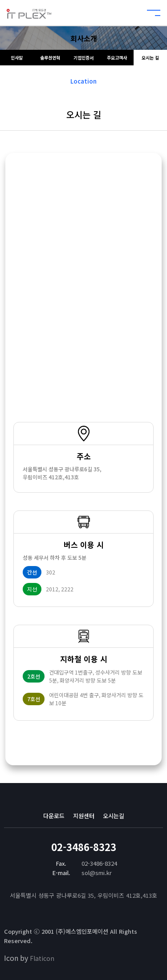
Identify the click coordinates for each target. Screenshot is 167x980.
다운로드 (54, 816)
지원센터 (84, 816)
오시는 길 (150, 58)
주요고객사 (117, 58)
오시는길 (114, 816)
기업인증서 (83, 58)
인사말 (17, 58)
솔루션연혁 (50, 58)
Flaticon (42, 958)
